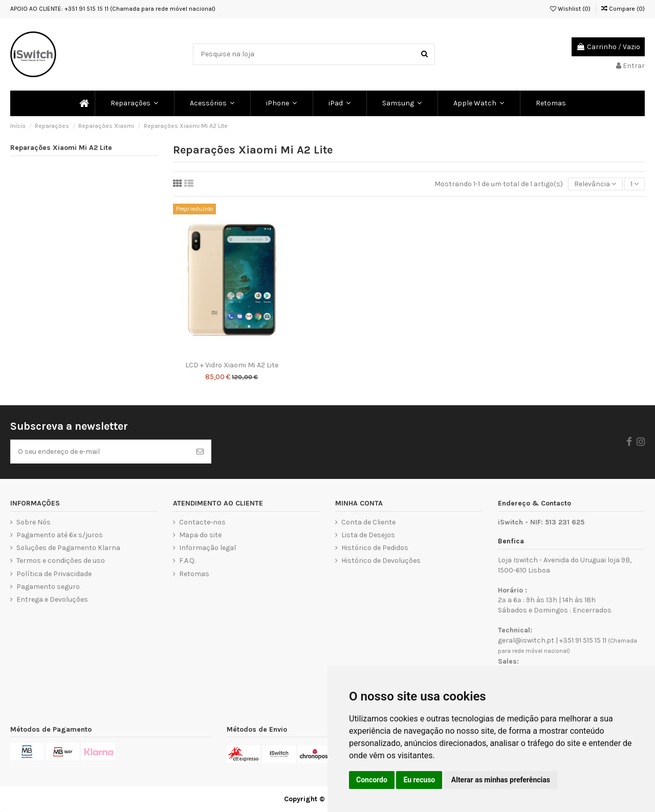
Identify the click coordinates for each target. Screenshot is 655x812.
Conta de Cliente (368, 522)
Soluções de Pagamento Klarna (68, 548)
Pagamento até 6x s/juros (60, 535)
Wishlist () (570, 9)
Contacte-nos (202, 522)
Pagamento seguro (48, 587)
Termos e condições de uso (61, 561)
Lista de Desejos (368, 535)
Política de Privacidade (54, 574)
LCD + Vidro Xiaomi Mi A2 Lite (232, 365)
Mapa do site (200, 535)
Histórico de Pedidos (375, 548)
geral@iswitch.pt (526, 640)
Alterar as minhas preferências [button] (501, 780)
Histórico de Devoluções (381, 561)
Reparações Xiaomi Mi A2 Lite (61, 148)
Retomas (194, 574)
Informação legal (208, 548)
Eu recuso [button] (419, 780)
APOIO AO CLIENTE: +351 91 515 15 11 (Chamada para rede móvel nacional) (113, 9)
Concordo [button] (372, 780)
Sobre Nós (34, 522)
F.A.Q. (187, 561)
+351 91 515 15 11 (583, 640)
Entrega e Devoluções (52, 599)
